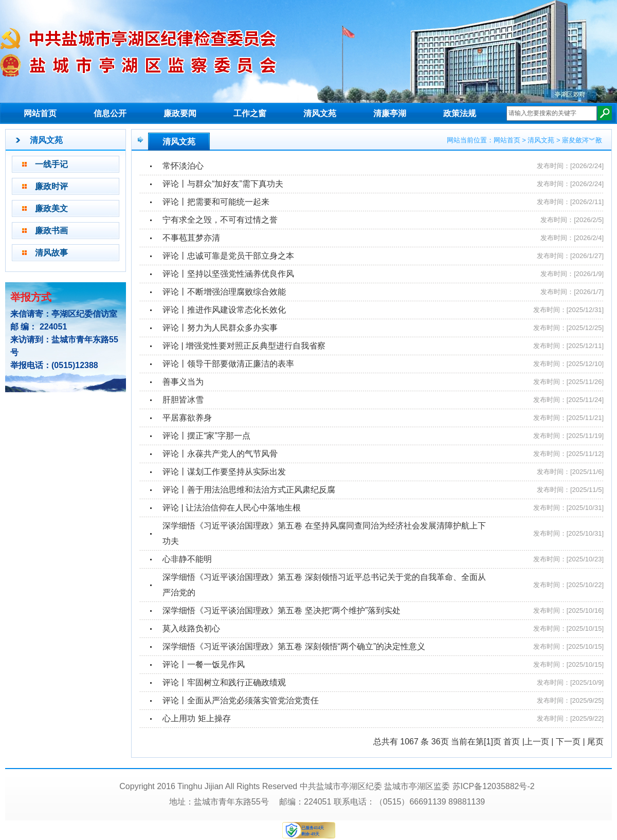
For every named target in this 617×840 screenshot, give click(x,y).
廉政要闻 (180, 113)
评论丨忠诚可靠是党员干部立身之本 (228, 256)
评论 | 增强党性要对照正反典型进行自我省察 (244, 346)
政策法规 (460, 113)
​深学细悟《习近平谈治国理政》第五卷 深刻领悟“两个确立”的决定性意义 (294, 646)
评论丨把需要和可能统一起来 (216, 202)
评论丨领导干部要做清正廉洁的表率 (228, 364)
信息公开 (110, 113)
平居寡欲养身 (187, 418)
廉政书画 (51, 231)
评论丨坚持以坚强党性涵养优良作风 (228, 274)
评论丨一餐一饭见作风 (204, 664)
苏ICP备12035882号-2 (494, 786)
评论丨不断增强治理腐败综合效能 (224, 292)
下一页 (568, 742)
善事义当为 (183, 382)
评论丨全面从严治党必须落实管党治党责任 (241, 700)
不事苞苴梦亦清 (191, 238)
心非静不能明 (187, 559)
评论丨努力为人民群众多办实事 (220, 328)
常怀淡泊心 (183, 166)
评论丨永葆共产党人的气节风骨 (220, 454)
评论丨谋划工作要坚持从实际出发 (224, 472)
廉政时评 (51, 186)
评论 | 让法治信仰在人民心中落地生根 (232, 508)
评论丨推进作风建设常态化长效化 (224, 310)
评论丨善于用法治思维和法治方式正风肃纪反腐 (249, 490)
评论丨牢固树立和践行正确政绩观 (224, 682)
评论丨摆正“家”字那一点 (206, 436)
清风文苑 (320, 113)
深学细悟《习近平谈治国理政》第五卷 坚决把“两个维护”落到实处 (282, 610)
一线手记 (51, 164)
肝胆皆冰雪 (183, 400)
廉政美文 (51, 208)
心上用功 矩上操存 (196, 718)
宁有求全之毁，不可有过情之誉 (220, 220)
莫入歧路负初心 (191, 628)
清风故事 (51, 253)
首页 (512, 742)
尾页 (595, 742)
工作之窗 (250, 113)
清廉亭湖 (390, 113)
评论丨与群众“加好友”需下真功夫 (223, 184)
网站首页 (40, 113)
